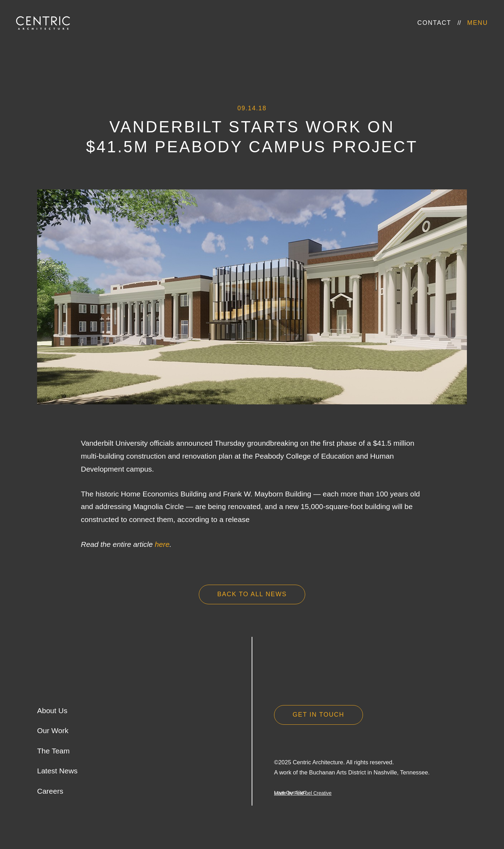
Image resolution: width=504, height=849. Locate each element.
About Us (52, 711)
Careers (50, 791)
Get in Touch (318, 715)
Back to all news (252, 594)
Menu (478, 23)
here (162, 544)
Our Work (53, 730)
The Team (53, 751)
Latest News (57, 771)
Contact (434, 23)
